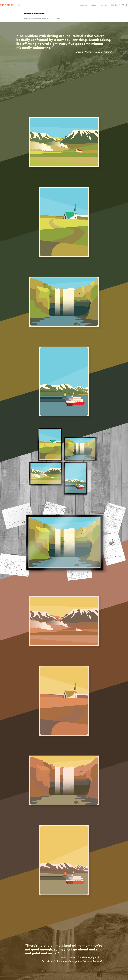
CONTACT (104, 5)
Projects (84, 5)
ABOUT (94, 5)
